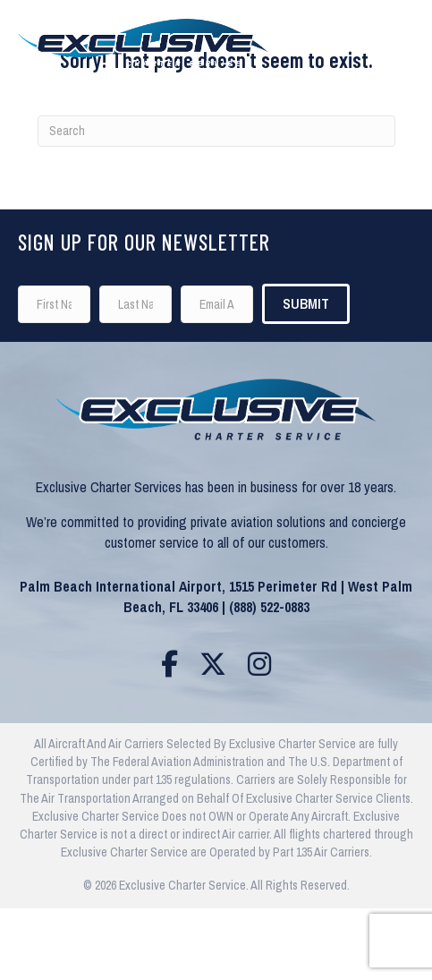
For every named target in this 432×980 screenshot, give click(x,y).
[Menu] (388, 38)
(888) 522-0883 (269, 607)
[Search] (216, 131)
